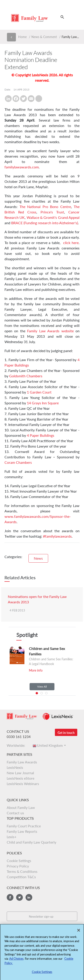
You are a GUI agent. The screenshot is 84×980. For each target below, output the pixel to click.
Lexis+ (12, 837)
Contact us (15, 813)
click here (71, 243)
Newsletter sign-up (41, 917)
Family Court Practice (24, 826)
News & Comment (44, 37)
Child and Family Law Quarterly (31, 842)
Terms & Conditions (22, 871)
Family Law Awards (22, 762)
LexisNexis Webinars (23, 784)
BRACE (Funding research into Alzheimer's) (45, 223)
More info (36, 670)
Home (22, 37)
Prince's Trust (52, 212)
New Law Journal (20, 773)
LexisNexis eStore (20, 778)
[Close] (79, 932)
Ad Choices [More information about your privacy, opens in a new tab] (16, 960)
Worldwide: (17, 745)
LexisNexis (15, 767)
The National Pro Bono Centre (45, 207)
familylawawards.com (22, 167)
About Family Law (21, 807)
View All (42, 687)
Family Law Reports (22, 831)
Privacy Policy (18, 866)
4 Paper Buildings (41, 435)
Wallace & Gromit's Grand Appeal (53, 217)
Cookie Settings (19, 861)
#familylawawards (57, 536)
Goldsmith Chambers (26, 376)
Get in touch (66, 733)
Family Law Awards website (50, 331)
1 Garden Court (39, 392)
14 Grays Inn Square (43, 403)
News (38, 558)
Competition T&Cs (21, 877)
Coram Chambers (18, 462)
